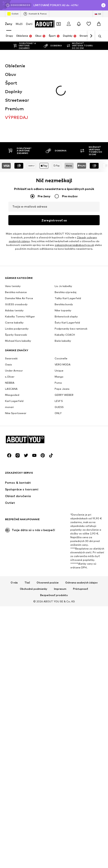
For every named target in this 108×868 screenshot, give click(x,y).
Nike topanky (63, 310)
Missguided (12, 395)
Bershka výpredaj (66, 292)
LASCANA (11, 389)
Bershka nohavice (16, 292)
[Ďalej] (91, 36)
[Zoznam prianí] (89, 24)
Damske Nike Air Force (19, 298)
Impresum (60, 589)
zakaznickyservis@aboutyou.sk (74, 245)
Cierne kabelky (14, 323)
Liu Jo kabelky (63, 286)
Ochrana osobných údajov (81, 583)
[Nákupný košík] (99, 24)
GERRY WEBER (64, 395)
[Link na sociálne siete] (9, 455)
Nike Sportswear (16, 413)
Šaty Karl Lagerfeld (67, 323)
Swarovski (11, 358)
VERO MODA (63, 364)
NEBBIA (10, 383)
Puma (58, 383)
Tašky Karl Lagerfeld (68, 298)
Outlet (13, 14)
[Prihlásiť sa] (69, 24)
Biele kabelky (63, 341)
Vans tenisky (13, 286)
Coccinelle (61, 358)
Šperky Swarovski (16, 335)
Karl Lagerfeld (14, 401)
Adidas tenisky (14, 310)
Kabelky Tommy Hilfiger (20, 316)
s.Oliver (10, 377)
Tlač (27, 583)
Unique (59, 371)
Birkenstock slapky (66, 316)
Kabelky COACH (65, 335)
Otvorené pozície (48, 583)
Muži (19, 24)
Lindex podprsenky (17, 329)
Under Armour (14, 371)
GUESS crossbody (16, 304)
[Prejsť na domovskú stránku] (52, 24)
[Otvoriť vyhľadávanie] (98, 36)
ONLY (58, 413)
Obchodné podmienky (34, 589)
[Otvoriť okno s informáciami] (103, 5)
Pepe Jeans (62, 389)
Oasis (8, 364)
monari (9, 407)
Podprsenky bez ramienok (71, 329)
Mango (59, 377)
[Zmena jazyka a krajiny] (98, 14)
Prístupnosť (81, 589)
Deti (29, 24)
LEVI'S (59, 401)
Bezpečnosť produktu (54, 595)
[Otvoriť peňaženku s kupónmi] (59, 24)
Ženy (9, 24)
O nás (14, 583)
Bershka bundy (64, 304)
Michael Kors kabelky (18, 341)
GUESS (59, 407)
